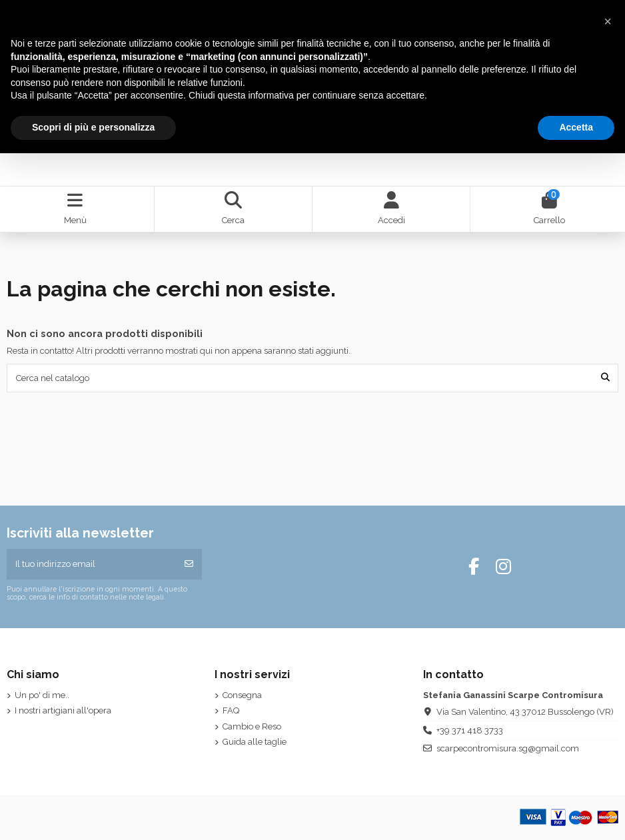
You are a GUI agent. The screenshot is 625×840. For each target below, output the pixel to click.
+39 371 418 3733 (470, 730)
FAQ (231, 710)
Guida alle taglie (255, 742)
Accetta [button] (576, 127)
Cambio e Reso (252, 726)
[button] (608, 21)
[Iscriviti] (189, 564)
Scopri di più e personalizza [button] (93, 127)
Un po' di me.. (42, 695)
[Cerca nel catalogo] (605, 378)
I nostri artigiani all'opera (63, 710)
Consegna (242, 695)
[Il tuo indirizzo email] (92, 564)
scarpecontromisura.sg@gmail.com (508, 748)
